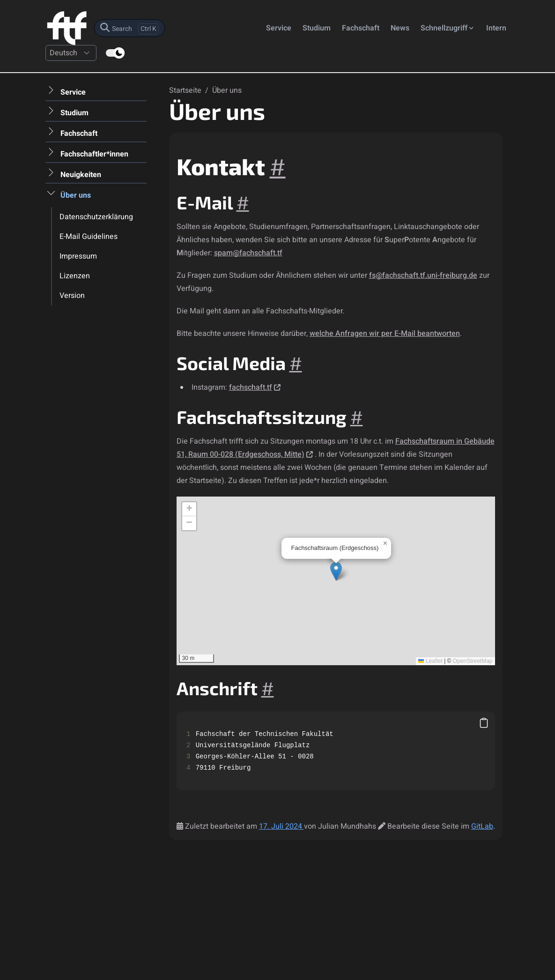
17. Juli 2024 (281, 826)
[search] (129, 28)
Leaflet (430, 661)
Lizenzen (75, 276)
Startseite (186, 90)
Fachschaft (361, 28)
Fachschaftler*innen (94, 154)
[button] (336, 571)
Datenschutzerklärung (96, 217)
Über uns (76, 195)
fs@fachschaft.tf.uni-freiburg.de (423, 275)
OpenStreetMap (473, 661)
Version (72, 296)
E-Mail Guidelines (89, 237)
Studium (317, 28)
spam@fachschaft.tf (248, 253)
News (400, 28)
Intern (496, 28)
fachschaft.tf (251, 387)
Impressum (78, 256)
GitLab (482, 826)
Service (279, 28)
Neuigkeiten (81, 175)
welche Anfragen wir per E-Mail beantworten (385, 334)
